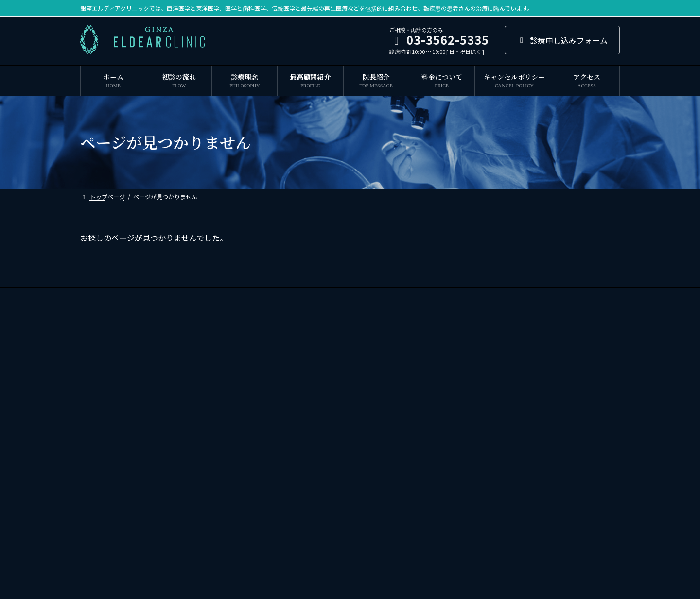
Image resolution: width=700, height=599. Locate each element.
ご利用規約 (402, 296)
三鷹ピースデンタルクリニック (496, 474)
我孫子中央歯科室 (479, 406)
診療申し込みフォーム (562, 40)
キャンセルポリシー (342, 296)
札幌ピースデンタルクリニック (496, 457)
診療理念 (133, 296)
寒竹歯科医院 (473, 390)
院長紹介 (230, 296)
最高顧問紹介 (182, 296)
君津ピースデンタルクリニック (496, 440)
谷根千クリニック (479, 491)
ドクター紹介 (279, 296)
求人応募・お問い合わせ (546, 296)
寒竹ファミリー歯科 (482, 423)
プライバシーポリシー (466, 296)
